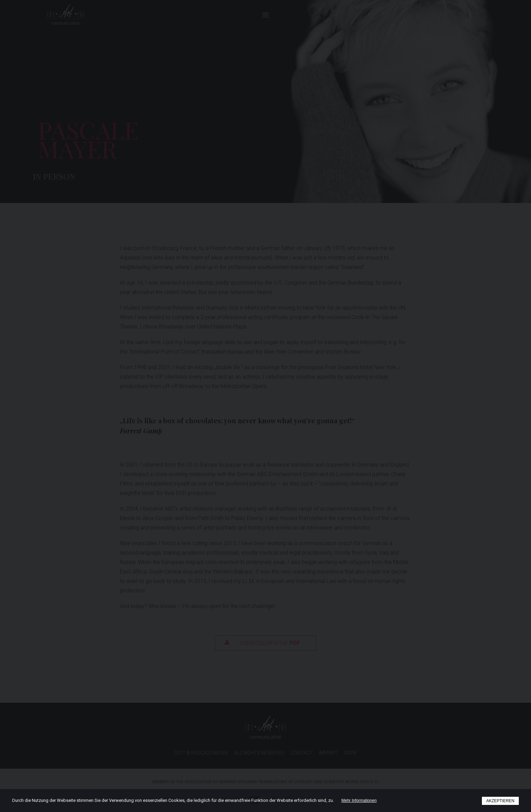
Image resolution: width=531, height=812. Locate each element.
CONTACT (302, 753)
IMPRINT (328, 753)
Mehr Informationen (359, 800)
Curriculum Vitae (262, 643)
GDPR (350, 753)
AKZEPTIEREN (500, 801)
